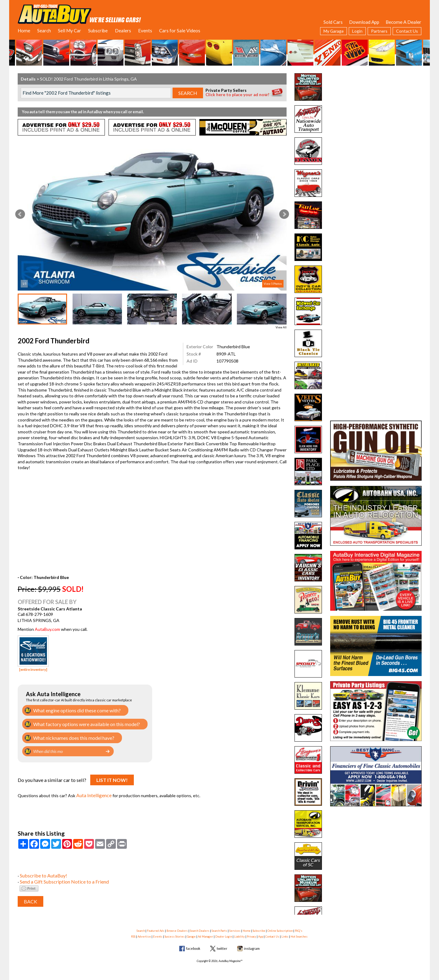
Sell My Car (70, 31)
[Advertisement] (376, 111)
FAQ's (299, 927)
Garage (191, 933)
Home (24, 31)
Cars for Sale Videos (180, 31)
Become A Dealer (403, 22)
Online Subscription (280, 927)
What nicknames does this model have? (71, 736)
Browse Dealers (177, 927)
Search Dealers (200, 927)
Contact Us (407, 31)
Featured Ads (156, 927)
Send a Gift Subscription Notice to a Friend (60, 878)
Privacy (252, 933)
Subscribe (98, 31)
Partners (379, 31)
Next (284, 214)
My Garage (334, 31)
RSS (133, 933)
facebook (193, 945)
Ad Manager (205, 933)
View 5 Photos (273, 284)
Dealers (123, 31)
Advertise (144, 933)
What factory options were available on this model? (82, 723)
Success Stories (175, 933)
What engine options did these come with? (74, 710)
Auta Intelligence (93, 792)
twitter (222, 945)
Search (44, 31)
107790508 (227, 361)
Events (145, 31)
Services (235, 927)
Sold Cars (333, 22)
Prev (20, 214)
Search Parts (219, 927)
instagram (252, 945)
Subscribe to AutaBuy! (41, 872)
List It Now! (112, 778)
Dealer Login (224, 933)
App (261, 933)
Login (357, 31)
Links (285, 933)
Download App (364, 22)
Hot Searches (299, 933)
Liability (239, 933)
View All (281, 327)
